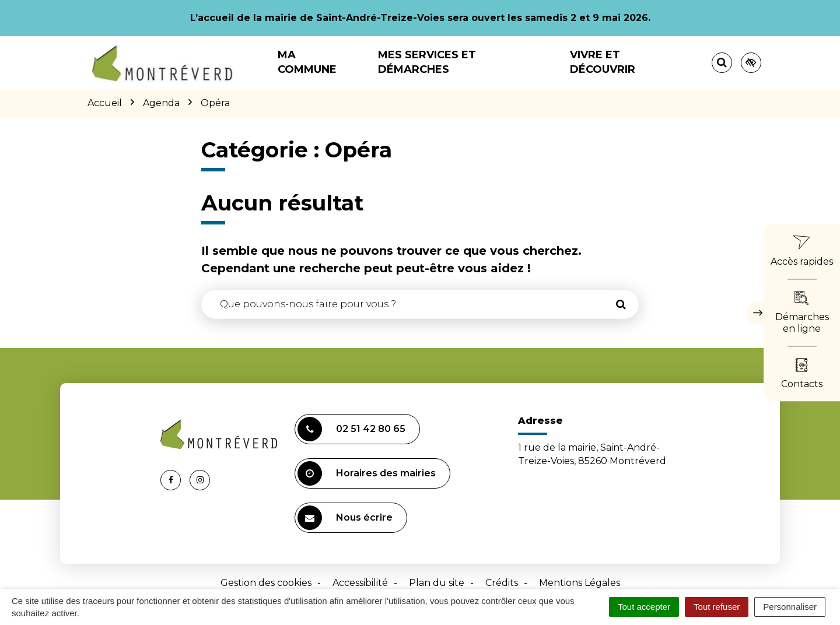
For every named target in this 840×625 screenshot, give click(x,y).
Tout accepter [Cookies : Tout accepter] (644, 607)
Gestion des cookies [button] (266, 583)
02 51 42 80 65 (351, 429)
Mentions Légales (580, 583)
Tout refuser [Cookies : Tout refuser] (717, 607)
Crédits (502, 583)
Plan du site (437, 583)
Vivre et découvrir (603, 62)
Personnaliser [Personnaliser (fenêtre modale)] (790, 607)
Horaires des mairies (367, 473)
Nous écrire (345, 518)
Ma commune (307, 62)
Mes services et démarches (427, 62)
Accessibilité (360, 583)
